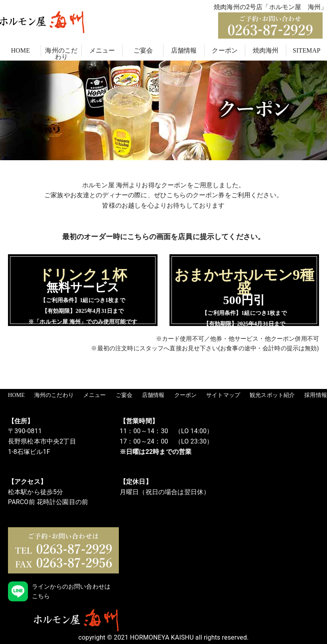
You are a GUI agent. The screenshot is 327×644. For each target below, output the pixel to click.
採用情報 (316, 395)
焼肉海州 (266, 50)
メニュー (102, 50)
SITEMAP (307, 50)
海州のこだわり (61, 54)
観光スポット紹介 (272, 395)
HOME (20, 50)
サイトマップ (223, 395)
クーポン (225, 50)
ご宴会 (143, 50)
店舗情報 (184, 50)
